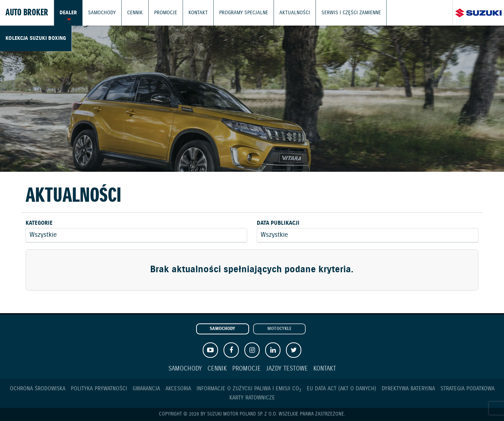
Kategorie (39, 223)
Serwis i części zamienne (338, 13)
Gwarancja (146, 389)
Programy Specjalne (237, 13)
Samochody (100, 13)
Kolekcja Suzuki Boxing (406, 13)
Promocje (162, 13)
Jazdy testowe (287, 369)
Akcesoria (178, 389)
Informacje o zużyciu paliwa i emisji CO (249, 389)
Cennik (132, 13)
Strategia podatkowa (467, 389)
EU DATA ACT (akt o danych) (341, 389)
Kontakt (194, 13)
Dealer (68, 13)
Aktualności (285, 13)
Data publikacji (278, 223)
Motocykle (279, 329)
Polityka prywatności (99, 389)
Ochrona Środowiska (38, 389)
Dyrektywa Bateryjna (408, 389)
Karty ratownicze (252, 398)
